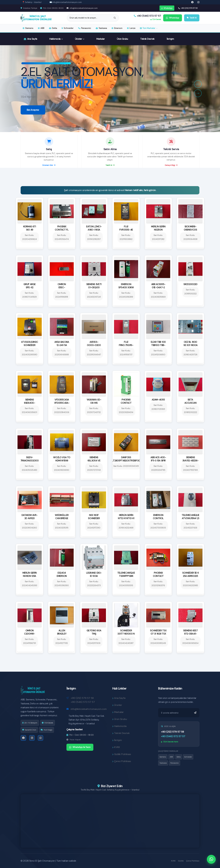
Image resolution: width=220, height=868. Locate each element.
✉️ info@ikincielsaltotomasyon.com (66, 2)
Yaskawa (101, 28)
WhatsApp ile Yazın (80, 750)
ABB (41, 28)
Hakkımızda (56, 39)
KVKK (173, 861)
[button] (198, 84)
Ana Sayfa (30, 39)
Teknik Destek (147, 39)
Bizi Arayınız (33, 128)
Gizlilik (181, 861)
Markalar (101, 39)
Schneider (68, 28)
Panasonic (85, 28)
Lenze (131, 28)
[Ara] (115, 18)
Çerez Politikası (193, 861)
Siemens (28, 28)
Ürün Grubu (122, 39)
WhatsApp (167, 8)
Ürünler (80, 39)
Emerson (117, 28)
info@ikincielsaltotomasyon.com (82, 8)
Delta (53, 28)
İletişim (170, 39)
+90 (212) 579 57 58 (188, 8)
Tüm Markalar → (149, 28)
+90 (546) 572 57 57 (147, 16)
